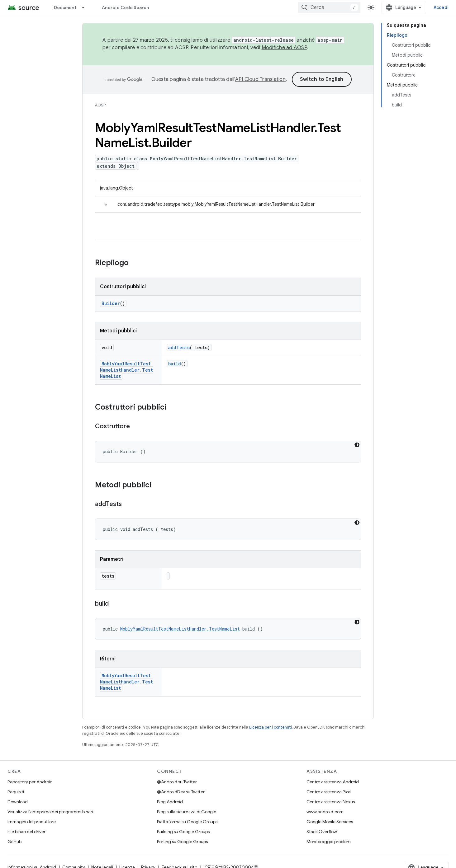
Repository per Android (30, 782)
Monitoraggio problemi (329, 842)
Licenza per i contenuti (271, 727)
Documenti (66, 7)
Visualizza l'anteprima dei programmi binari (50, 812)
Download (18, 802)
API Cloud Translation (260, 79)
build (175, 364)
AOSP (100, 105)
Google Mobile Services (330, 822)
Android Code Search (125, 7)
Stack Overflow (322, 832)
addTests (179, 347)
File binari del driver (26, 832)
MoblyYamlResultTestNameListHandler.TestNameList (126, 370)
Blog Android (170, 802)
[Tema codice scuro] (357, 445)
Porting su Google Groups (182, 842)
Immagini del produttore (32, 822)
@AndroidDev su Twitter (181, 792)
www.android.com (325, 812)
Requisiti (16, 792)
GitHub (14, 842)
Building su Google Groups (183, 832)
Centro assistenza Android (333, 782)
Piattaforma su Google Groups (187, 822)
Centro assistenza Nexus (331, 802)
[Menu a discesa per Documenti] (86, 7)
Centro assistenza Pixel (329, 792)
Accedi (441, 7)
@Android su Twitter (177, 782)
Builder (111, 303)
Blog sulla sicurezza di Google (187, 812)
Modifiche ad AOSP (284, 48)
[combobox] (329, 7)
